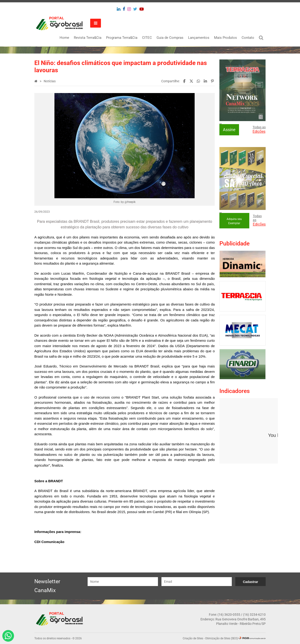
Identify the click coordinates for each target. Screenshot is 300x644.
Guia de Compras (170, 38)
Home (64, 38)
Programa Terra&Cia (122, 38)
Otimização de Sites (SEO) (221, 638)
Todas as (259, 130)
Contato (248, 38)
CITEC (147, 38)
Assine (229, 130)
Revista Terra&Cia (88, 38)
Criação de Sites (193, 638)
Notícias (50, 81)
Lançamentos (199, 38)
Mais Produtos (225, 38)
